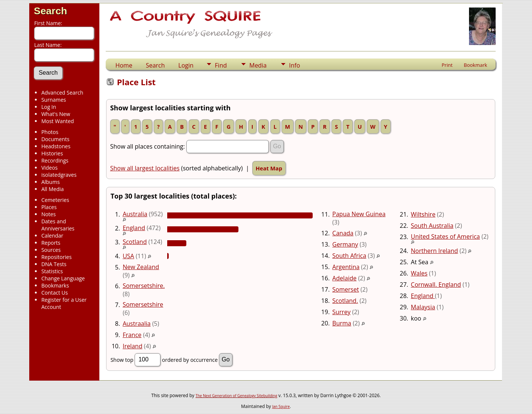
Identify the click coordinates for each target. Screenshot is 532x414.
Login (186, 65)
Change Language (63, 278)
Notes (49, 214)
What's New (56, 114)
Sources (51, 250)
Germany (345, 244)
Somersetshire (143, 304)
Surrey (341, 312)
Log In (49, 107)
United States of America (445, 236)
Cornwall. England (436, 285)
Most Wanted (58, 121)
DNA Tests (54, 264)
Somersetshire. (144, 286)
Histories (52, 153)
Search (50, 11)
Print (447, 65)
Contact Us (55, 293)
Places (49, 207)
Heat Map (269, 168)
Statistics (52, 271)
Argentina (346, 267)
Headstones (56, 146)
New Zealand (141, 267)
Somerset (345, 289)
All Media (52, 189)
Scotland (135, 242)
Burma (342, 323)
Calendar (52, 236)
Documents (55, 139)
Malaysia (423, 307)
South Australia (432, 226)
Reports (51, 243)
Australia (135, 214)
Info (294, 65)
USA (128, 256)
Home (124, 65)
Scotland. (345, 301)
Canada (343, 233)
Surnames (54, 100)
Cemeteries (55, 200)
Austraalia (137, 324)
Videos (49, 168)
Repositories (56, 257)
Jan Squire (281, 406)
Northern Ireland (435, 251)
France (132, 335)
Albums (50, 182)
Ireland (133, 346)
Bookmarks (55, 285)
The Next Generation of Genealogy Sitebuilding (236, 396)
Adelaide (344, 278)
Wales (419, 273)
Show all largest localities (145, 168)
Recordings (55, 160)
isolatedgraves (59, 175)
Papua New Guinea (359, 214)
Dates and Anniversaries (58, 225)
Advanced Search (62, 93)
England (134, 228)
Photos (50, 132)
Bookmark (475, 65)
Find (221, 65)
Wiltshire (423, 214)
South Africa (349, 256)
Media (258, 65)
